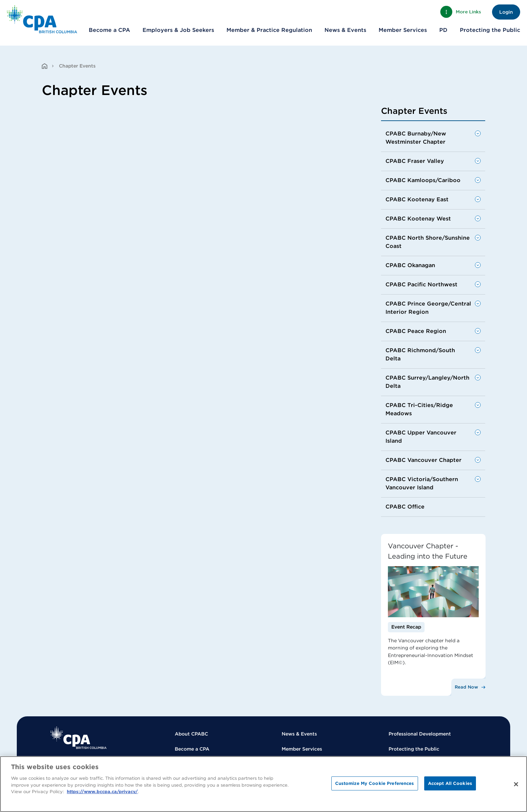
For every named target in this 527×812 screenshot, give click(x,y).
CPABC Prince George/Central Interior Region (428, 308)
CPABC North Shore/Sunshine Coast (428, 242)
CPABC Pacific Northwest (421, 284)
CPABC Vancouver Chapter (424, 460)
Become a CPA (109, 30)
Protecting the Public (490, 30)
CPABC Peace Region (416, 331)
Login (506, 12)
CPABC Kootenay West (418, 219)
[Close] (516, 784)
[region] (263, 784)
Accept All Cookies (450, 783)
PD (443, 30)
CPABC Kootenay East (417, 199)
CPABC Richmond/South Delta (420, 354)
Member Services (403, 30)
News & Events (345, 30)
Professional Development (420, 734)
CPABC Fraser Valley (415, 161)
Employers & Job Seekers (178, 30)
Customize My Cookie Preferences (375, 783)
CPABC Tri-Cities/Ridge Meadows (419, 409)
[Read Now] (468, 687)
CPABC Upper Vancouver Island (421, 437)
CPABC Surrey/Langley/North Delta (427, 382)
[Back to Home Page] (42, 19)
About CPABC (191, 734)
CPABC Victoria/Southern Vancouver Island (422, 483)
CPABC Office (405, 507)
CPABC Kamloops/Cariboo (423, 180)
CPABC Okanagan (410, 265)
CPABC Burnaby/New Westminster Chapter (416, 138)
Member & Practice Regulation (269, 30)
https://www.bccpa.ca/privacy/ (102, 792)
